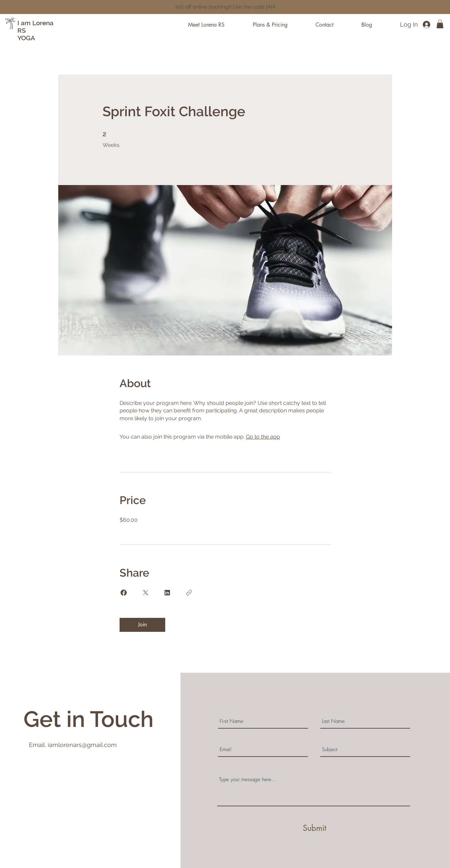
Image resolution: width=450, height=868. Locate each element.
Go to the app (263, 437)
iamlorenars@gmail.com (82, 745)
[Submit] (315, 828)
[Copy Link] (189, 593)
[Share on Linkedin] (167, 593)
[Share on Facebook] (124, 593)
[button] (440, 24)
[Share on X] (145, 593)
